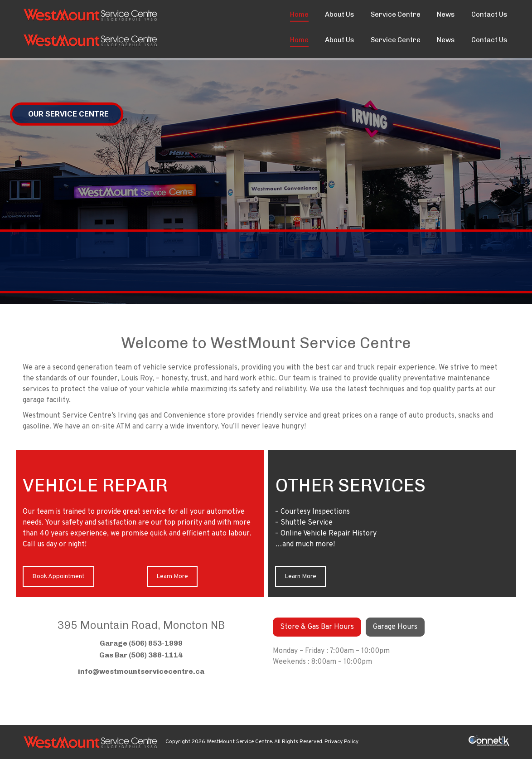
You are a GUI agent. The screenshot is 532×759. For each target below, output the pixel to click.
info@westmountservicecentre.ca (141, 671)
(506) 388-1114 (156, 655)
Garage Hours (395, 627)
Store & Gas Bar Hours (317, 627)
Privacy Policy (341, 742)
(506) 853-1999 (48, 11)
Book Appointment (58, 577)
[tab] (317, 627)
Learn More (172, 577)
